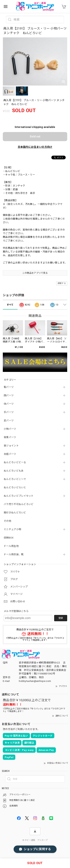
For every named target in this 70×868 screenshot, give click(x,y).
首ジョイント (11, 446)
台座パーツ (10, 454)
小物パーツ (10, 429)
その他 (7, 521)
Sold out (35, 136)
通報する (62, 283)
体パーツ (9, 404)
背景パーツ (10, 437)
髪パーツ (9, 387)
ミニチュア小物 (12, 529)
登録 (61, 618)
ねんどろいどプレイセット (19, 496)
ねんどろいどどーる (15, 462)
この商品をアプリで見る (35, 273)
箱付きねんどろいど (15, 513)
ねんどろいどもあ (14, 471)
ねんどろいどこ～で (15, 479)
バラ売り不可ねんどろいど (19, 504)
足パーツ (9, 421)
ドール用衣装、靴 (14, 554)
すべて (10, 305)
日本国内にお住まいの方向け (35, 147)
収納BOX (9, 538)
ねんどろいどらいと (15, 487)
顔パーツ (9, 395)
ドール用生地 (11, 546)
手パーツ (9, 412)
